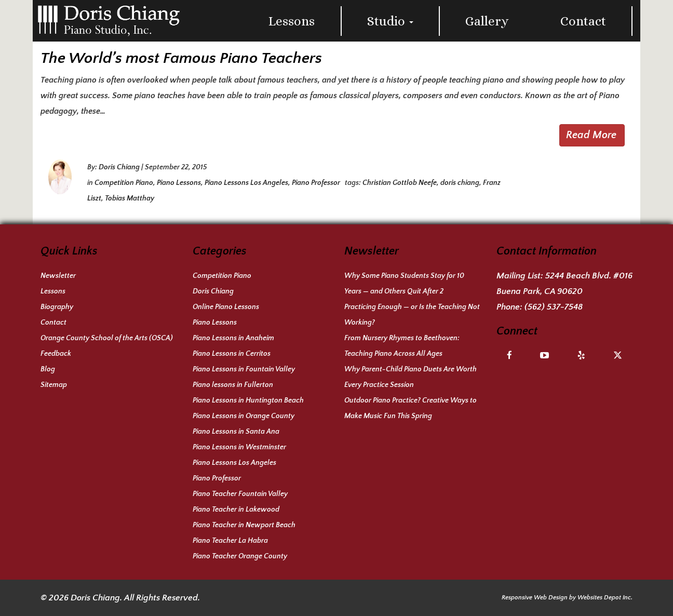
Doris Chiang (119, 167)
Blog (48, 369)
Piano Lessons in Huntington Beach (248, 400)
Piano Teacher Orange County (240, 556)
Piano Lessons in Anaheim (233, 338)
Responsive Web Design (535, 598)
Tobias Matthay (130, 198)
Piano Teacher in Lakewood (236, 510)
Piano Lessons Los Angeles (246, 183)
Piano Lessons (179, 183)
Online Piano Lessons (226, 307)
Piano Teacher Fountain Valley (240, 494)
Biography (57, 307)
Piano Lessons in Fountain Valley (244, 369)
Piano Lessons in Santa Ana (236, 432)
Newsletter (58, 276)
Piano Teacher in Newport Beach (244, 525)
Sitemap (54, 385)
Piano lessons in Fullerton (233, 385)
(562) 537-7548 (554, 307)
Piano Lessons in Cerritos (232, 354)
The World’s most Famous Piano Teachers (181, 58)
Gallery (487, 21)
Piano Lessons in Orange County (244, 416)
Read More (591, 135)
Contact (583, 21)
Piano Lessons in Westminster (239, 447)
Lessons (292, 21)
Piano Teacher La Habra (230, 541)
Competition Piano (124, 183)
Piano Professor (316, 183)
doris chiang (460, 183)
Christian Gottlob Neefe (400, 183)
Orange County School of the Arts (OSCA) (107, 338)
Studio (390, 21)
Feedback (56, 354)
